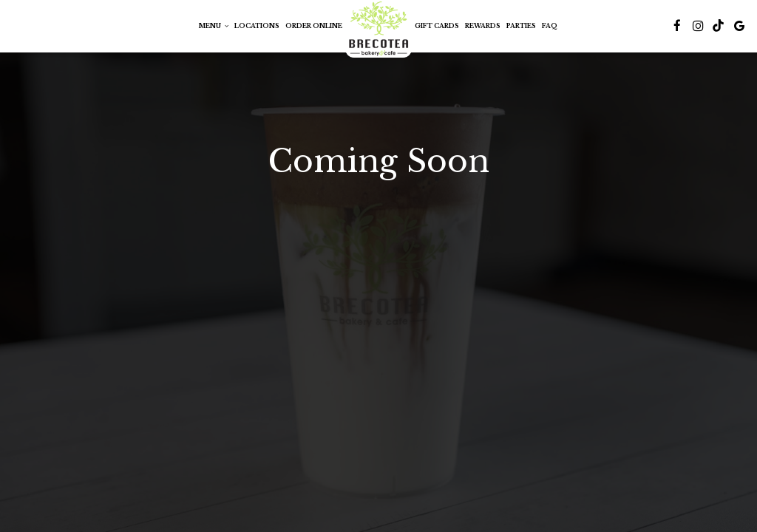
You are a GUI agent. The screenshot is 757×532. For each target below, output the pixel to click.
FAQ (550, 26)
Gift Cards (437, 26)
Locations (257, 26)
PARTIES (521, 26)
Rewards (483, 26)
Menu (214, 26)
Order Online (314, 26)
